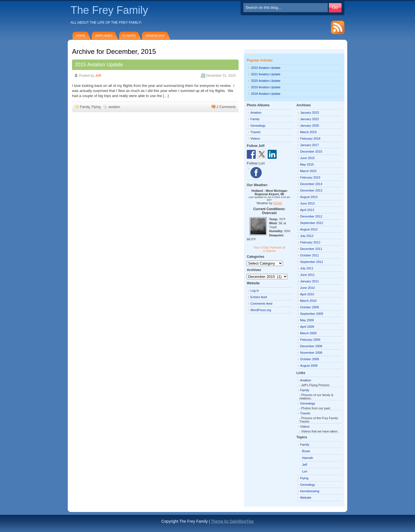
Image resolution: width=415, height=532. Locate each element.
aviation (114, 107)
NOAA (278, 203)
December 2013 (311, 190)
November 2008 (311, 353)
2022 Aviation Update (266, 68)
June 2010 (307, 288)
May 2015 (307, 164)
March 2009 (308, 333)
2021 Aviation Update (266, 74)
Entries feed (259, 297)
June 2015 (307, 158)
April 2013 (307, 210)
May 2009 (307, 320)
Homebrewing (310, 491)
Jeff (98, 76)
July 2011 (307, 268)
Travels (255, 132)
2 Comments (226, 107)
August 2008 (309, 366)
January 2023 (310, 113)
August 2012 (309, 229)
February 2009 (310, 340)
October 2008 (310, 359)
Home (81, 36)
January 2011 (310, 281)
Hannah (308, 458)
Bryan (306, 451)
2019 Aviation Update (266, 87)
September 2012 (312, 223)
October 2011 (310, 255)
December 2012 (311, 216)
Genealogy (155, 36)
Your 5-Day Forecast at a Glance (269, 249)
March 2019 (308, 132)
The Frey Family (109, 10)
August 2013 (309, 197)
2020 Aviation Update (266, 81)
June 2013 (307, 203)
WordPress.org (261, 310)
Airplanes (104, 36)
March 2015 (308, 171)
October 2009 (310, 307)
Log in (255, 291)
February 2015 (310, 177)
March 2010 (308, 301)
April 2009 (307, 327)
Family (85, 107)
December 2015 (311, 151)
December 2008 (311, 346)
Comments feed (261, 304)
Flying (96, 107)
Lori (305, 471)
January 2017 (310, 145)
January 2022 (310, 119)
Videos (255, 139)
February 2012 (310, 242)
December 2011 (311, 249)
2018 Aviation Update (266, 94)
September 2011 (312, 262)
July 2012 (307, 236)
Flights (129, 36)
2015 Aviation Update (99, 65)
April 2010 (307, 294)
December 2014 (311, 184)
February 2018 (310, 139)
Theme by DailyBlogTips (232, 521)
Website (306, 498)
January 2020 (310, 126)
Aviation (256, 113)
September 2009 (312, 314)
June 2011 (307, 275)
